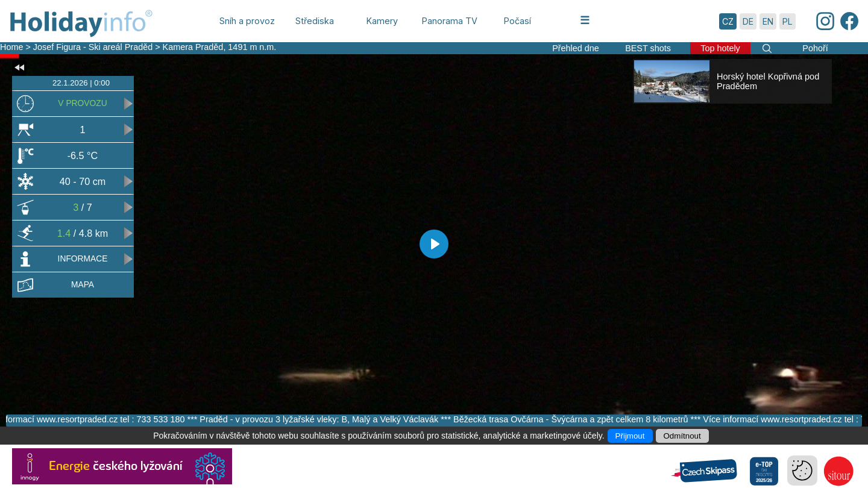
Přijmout (630, 436)
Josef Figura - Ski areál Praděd (93, 47)
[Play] (434, 244)
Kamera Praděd (193, 47)
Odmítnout (682, 436)
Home (11, 47)
